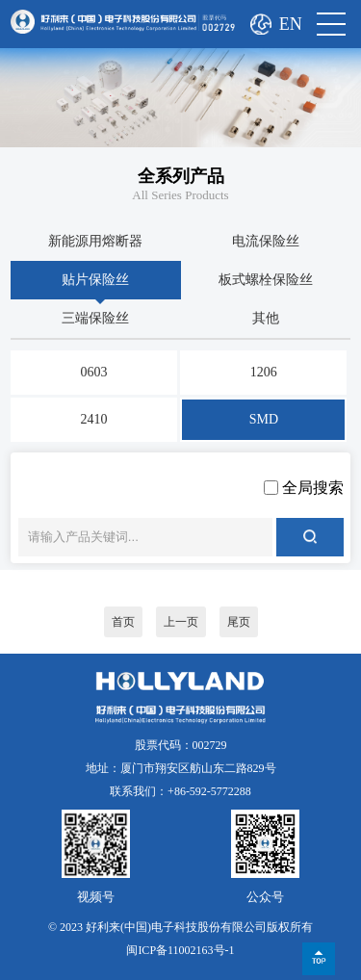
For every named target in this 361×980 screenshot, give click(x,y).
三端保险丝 (95, 318)
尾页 (239, 622)
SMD (264, 419)
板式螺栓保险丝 (266, 280)
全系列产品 (181, 176)
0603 (94, 372)
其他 (266, 318)
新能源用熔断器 (95, 241)
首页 (123, 622)
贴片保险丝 (95, 280)
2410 (94, 419)
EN (291, 24)
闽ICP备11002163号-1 (180, 950)
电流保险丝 (266, 241)
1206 (264, 372)
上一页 (181, 622)
